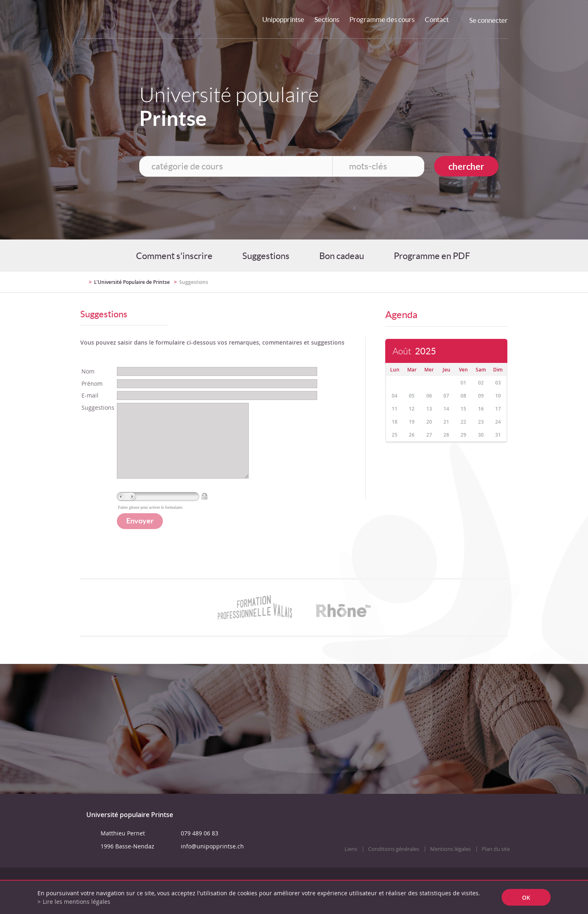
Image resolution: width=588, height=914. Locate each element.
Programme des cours (382, 19)
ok (526, 898)
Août (414, 351)
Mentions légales (450, 865)
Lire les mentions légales (77, 902)
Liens (351, 865)
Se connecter (488, 20)
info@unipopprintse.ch (212, 862)
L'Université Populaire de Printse (132, 282)
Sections (327, 19)
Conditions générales (394, 865)
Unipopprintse (283, 19)
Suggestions (266, 256)
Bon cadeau (342, 256)
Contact (437, 19)
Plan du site (496, 865)
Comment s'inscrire (174, 256)
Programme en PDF (432, 256)
